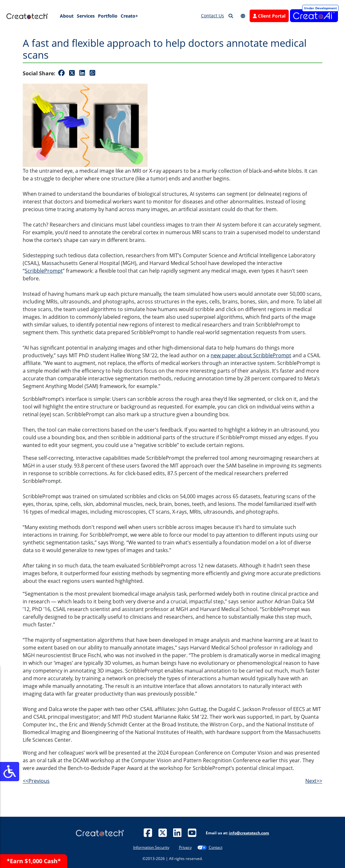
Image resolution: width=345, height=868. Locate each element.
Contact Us (213, 16)
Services (86, 16)
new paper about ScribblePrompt (251, 355)
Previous (36, 781)
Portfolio (108, 16)
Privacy (185, 847)
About (67, 16)
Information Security (151, 847)
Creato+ (129, 16)
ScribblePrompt (44, 271)
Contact (216, 847)
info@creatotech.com (249, 833)
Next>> (314, 781)
